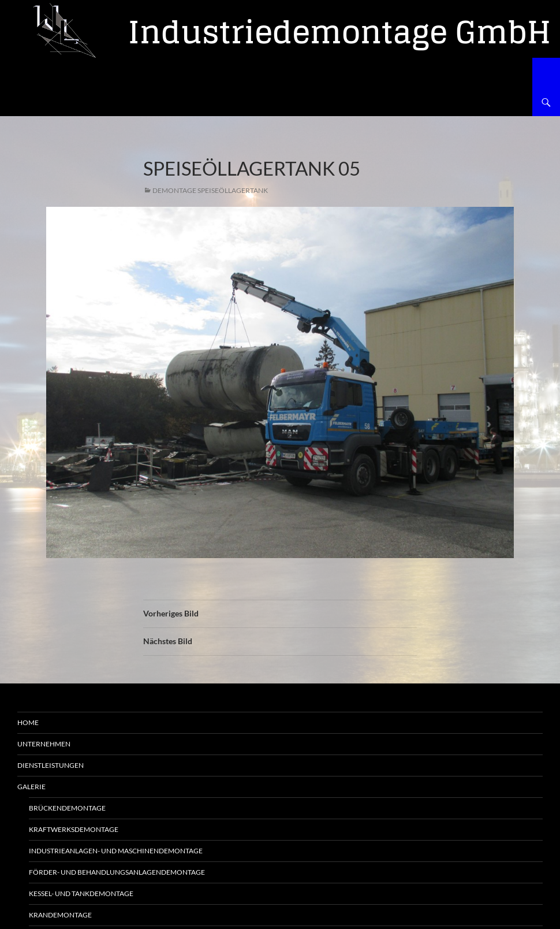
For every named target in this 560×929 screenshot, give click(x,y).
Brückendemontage (67, 808)
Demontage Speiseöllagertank (210, 190)
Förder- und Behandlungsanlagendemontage (117, 872)
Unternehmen (44, 744)
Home (28, 722)
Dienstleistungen (51, 765)
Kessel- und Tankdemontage (81, 893)
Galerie (31, 787)
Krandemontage (60, 915)
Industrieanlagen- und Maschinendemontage (116, 851)
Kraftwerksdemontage (74, 829)
